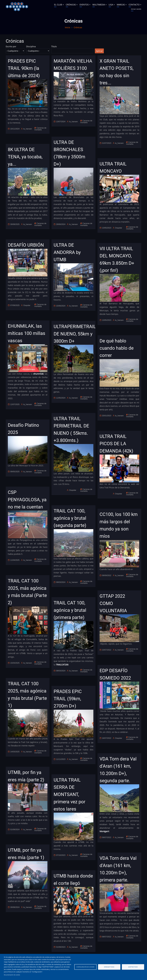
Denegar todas (109, 967)
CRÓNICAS (71, 5)
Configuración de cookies (85, 967)
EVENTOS (84, 5)
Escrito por (11, 46)
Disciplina (31, 46)
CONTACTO (134, 5)
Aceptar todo (133, 967)
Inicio (68, 27)
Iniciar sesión (136, 9)
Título (54, 46)
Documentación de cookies (12, 975)
